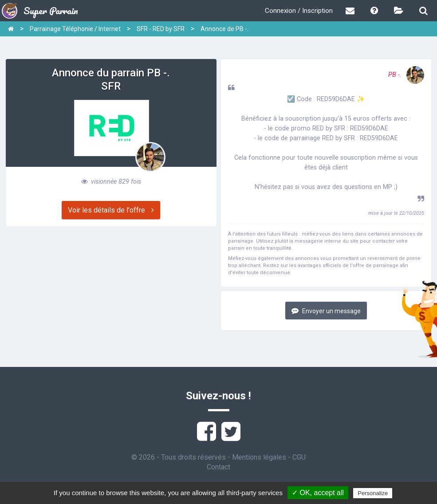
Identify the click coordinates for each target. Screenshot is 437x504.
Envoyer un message (326, 311)
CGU (299, 457)
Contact (218, 467)
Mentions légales (259, 457)
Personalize (373, 493)
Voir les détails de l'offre (111, 210)
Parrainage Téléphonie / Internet (75, 29)
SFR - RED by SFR (161, 29)
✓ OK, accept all (318, 493)
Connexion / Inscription (299, 11)
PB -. (406, 75)
